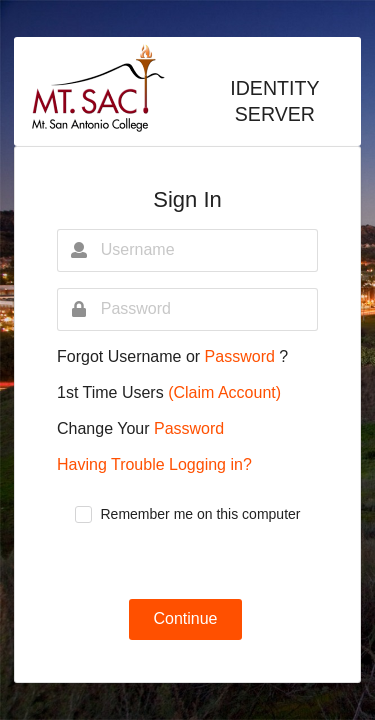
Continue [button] (185, 618)
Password (242, 356)
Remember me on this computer (201, 514)
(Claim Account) (224, 392)
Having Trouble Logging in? (154, 464)
